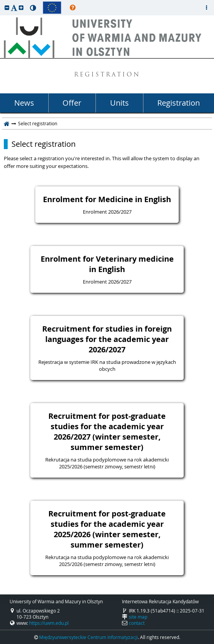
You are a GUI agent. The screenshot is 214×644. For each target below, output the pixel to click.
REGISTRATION (107, 75)
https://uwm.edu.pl (49, 623)
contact (137, 623)
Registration (179, 103)
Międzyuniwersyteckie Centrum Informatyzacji (88, 637)
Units (119, 103)
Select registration (44, 144)
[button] (7, 7)
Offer (72, 103)
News (24, 103)
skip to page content (2, 2)
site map (138, 617)
